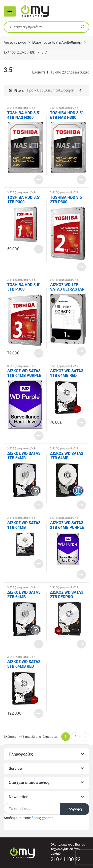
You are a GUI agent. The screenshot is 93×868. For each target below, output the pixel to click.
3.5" (10, 108)
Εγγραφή (75, 809)
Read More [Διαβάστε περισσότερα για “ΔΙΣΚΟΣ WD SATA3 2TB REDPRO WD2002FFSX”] (81, 644)
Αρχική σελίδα (15, 42)
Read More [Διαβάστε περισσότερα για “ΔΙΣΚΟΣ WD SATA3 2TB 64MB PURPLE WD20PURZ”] (81, 574)
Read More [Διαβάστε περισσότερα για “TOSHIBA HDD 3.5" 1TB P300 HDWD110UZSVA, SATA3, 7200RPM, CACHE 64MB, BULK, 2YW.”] (39, 249)
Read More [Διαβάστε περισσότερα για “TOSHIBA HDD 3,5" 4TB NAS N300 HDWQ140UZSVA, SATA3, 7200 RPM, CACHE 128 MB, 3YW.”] (39, 180)
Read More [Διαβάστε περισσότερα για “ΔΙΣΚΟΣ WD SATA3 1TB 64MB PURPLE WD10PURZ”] (39, 436)
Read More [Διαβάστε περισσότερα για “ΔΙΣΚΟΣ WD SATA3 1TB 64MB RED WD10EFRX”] (81, 423)
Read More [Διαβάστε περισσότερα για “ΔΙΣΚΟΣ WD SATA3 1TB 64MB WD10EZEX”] (81, 505)
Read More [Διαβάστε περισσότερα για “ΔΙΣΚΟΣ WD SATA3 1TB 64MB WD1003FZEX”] (39, 505)
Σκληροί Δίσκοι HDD (19, 52)
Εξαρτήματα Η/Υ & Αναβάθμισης (57, 42)
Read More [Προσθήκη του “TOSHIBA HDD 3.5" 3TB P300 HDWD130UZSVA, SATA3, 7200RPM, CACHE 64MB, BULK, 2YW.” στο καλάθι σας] (39, 353)
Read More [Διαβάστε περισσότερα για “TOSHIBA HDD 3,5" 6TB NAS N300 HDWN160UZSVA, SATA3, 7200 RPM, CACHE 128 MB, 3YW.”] (81, 180)
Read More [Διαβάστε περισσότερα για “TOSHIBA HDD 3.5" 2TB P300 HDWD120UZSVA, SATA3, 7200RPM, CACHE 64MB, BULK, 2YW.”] (81, 267)
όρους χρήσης (42, 818)
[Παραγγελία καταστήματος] (54, 90)
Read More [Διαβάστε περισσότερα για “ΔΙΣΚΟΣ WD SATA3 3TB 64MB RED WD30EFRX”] (39, 713)
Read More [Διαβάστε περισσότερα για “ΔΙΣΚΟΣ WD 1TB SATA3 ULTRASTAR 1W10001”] (81, 351)
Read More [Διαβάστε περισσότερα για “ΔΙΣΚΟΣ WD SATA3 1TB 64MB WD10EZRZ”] (39, 564)
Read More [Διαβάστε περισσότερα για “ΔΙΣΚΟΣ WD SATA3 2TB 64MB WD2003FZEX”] (39, 644)
